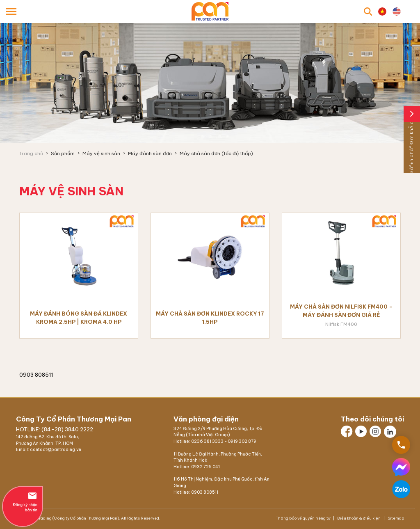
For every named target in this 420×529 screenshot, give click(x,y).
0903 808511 (205, 492)
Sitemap (395, 518)
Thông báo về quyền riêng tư (304, 518)
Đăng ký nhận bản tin (23, 502)
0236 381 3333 (207, 441)
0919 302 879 (242, 441)
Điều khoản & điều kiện (359, 518)
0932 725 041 (205, 467)
